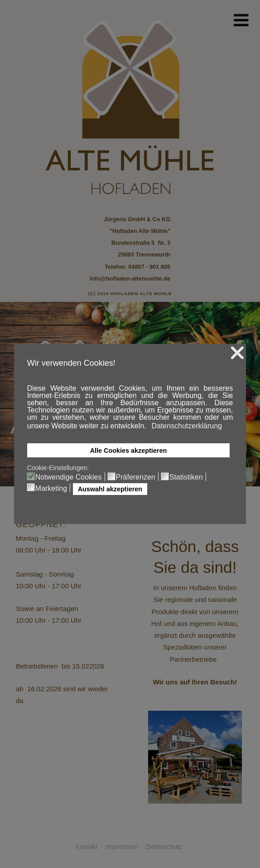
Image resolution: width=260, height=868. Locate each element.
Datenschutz (164, 847)
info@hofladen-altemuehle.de (130, 279)
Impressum (122, 847)
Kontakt (87, 847)
